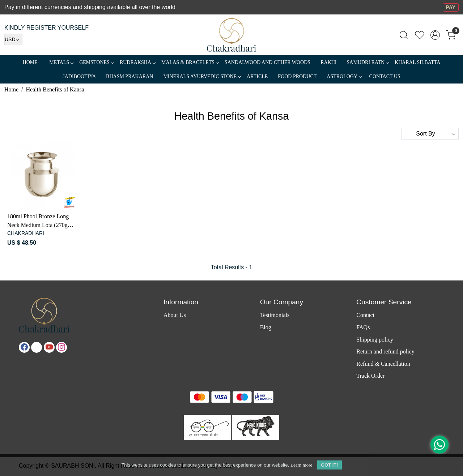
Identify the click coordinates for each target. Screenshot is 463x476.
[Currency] (13, 39)
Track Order (370, 376)
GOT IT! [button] (330, 465)
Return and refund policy (385, 351)
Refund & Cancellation (383, 364)
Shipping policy (375, 340)
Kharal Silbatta (417, 62)
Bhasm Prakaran (129, 76)
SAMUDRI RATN (368, 62)
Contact (365, 315)
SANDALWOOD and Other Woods (267, 62)
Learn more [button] (301, 465)
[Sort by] (430, 134)
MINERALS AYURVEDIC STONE (202, 76)
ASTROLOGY (344, 76)
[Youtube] (49, 347)
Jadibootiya (79, 76)
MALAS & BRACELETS (190, 62)
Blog (266, 327)
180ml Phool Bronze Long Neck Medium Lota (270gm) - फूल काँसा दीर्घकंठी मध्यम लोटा (41, 221)
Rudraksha (137, 62)
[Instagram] (61, 347)
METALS (61, 62)
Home (30, 62)
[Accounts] (435, 35)
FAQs (363, 327)
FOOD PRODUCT (297, 76)
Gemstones (96, 62)
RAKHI (328, 62)
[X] (37, 347)
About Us (175, 315)
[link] (404, 35)
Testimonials (275, 315)
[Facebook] (24, 347)
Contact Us (385, 76)
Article (257, 76)
